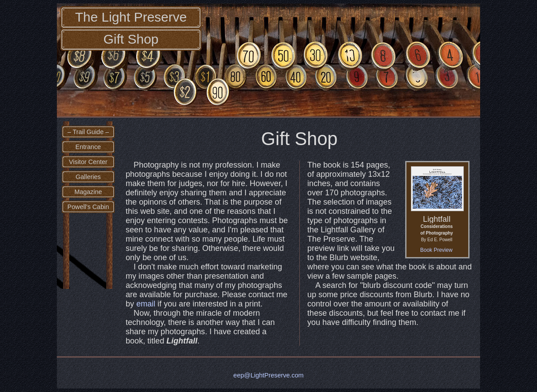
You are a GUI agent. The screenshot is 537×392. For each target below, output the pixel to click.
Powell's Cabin (88, 207)
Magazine (88, 192)
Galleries (88, 177)
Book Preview (436, 250)
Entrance (88, 147)
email (146, 304)
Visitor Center (88, 162)
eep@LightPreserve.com (268, 375)
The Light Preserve (131, 17)
